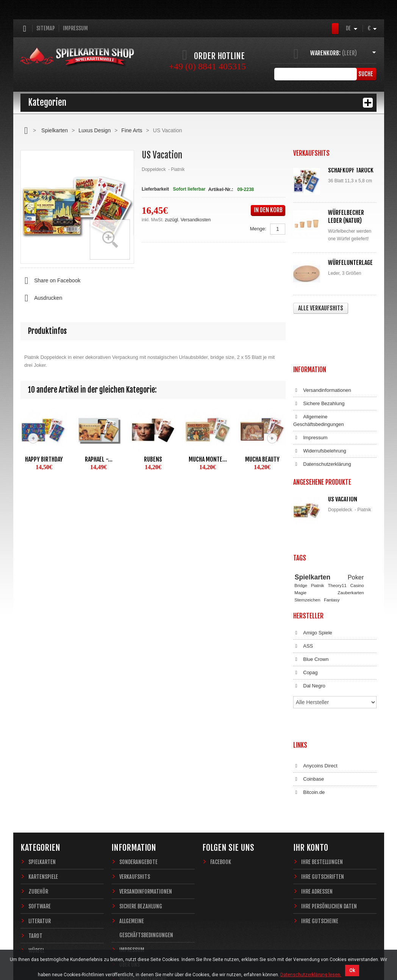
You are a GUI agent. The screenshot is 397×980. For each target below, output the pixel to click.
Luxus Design (95, 130)
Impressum (75, 28)
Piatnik (318, 521)
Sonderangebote (138, 766)
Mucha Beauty (262, 459)
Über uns (130, 868)
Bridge (301, 521)
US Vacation (343, 454)
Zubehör (38, 795)
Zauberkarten (351, 528)
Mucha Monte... (208, 459)
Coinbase (309, 690)
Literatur (40, 825)
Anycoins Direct (315, 677)
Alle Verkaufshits (321, 308)
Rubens (153, 459)
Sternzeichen (307, 535)
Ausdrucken (41, 298)
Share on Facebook (50, 281)
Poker (356, 513)
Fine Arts (132, 130)
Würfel (36, 854)
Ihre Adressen (317, 795)
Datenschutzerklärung (322, 419)
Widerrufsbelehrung (320, 406)
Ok (352, 971)
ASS (303, 582)
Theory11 (337, 521)
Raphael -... (99, 459)
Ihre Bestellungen (322, 766)
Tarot (35, 840)
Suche (365, 74)
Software (40, 810)
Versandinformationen (322, 345)
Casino (357, 521)
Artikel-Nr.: (220, 189)
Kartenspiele (43, 780)
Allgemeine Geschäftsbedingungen (319, 375)
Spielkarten (55, 130)
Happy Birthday (44, 459)
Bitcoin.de (309, 704)
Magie (300, 528)
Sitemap (46, 28)
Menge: (258, 229)
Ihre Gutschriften (323, 780)
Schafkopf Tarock (351, 170)
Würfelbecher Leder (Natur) (346, 217)
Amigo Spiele (313, 569)
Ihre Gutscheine (320, 825)
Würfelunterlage (350, 263)
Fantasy (332, 535)
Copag (306, 609)
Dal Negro (309, 622)
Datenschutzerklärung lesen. (311, 975)
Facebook (221, 766)
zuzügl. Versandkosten (188, 220)
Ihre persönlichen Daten (329, 810)
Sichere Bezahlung (319, 358)
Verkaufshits (135, 780)
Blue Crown (311, 595)
